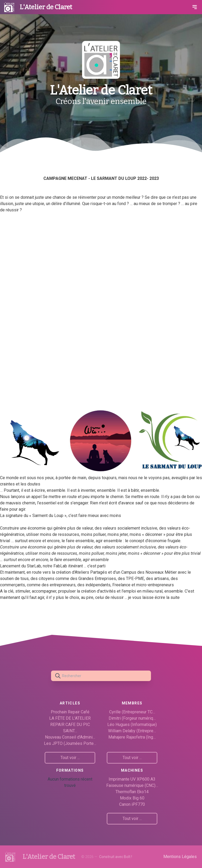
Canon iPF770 (132, 804)
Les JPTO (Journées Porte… (70, 743)
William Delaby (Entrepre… (132, 731)
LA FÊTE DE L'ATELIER (70, 718)
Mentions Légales (180, 857)
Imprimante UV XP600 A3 (132, 779)
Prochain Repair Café (70, 712)
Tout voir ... (70, 758)
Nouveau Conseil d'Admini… (70, 737)
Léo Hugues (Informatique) (132, 725)
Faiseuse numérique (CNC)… (132, 785)
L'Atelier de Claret (46, 7)
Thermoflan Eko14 (132, 792)
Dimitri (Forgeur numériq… (132, 718)
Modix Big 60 (132, 798)
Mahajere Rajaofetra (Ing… (132, 737)
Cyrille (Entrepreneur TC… (132, 712)
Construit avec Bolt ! (116, 857)
